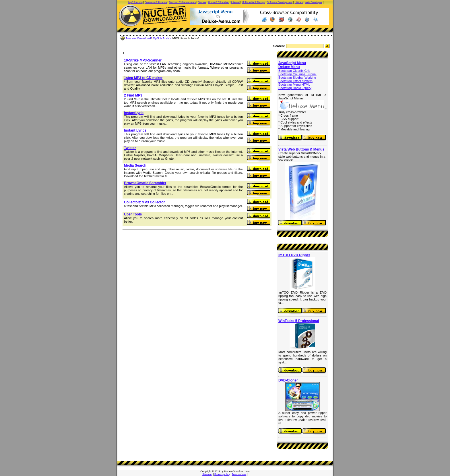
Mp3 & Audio (135, 2)
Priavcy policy (222, 474)
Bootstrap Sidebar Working (297, 78)
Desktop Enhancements (182, 2)
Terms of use (239, 474)
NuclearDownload (138, 38)
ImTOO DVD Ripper (294, 255)
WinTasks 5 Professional (299, 321)
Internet (235, 2)
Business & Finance (156, 2)
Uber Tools (133, 214)
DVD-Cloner (288, 380)
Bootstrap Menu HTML (294, 84)
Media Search (135, 165)
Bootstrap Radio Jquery (295, 88)
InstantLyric (134, 113)
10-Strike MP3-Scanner (143, 60)
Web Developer (313, 2)
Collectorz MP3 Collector (144, 202)
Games (202, 2)
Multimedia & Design (253, 2)
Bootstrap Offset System (295, 81)
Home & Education (219, 2)
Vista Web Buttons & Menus (301, 149)
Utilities (299, 2)
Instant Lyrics (135, 130)
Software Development (280, 2)
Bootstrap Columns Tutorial (297, 74)
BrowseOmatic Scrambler (145, 183)
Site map (207, 474)
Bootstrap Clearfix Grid (294, 71)
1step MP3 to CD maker (143, 78)
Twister (130, 148)
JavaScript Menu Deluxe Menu (292, 65)
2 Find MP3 (133, 95)
